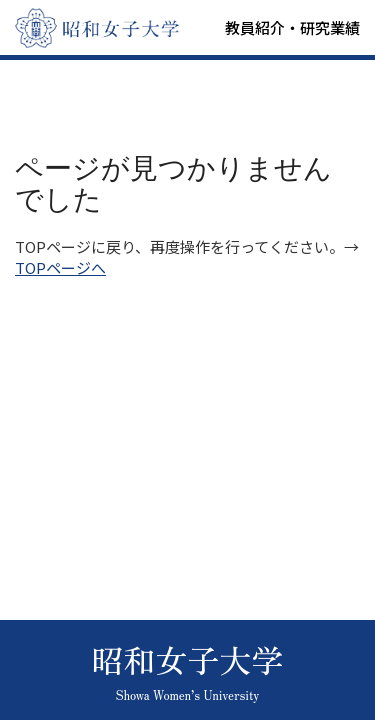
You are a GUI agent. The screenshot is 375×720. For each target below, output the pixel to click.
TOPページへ (60, 267)
